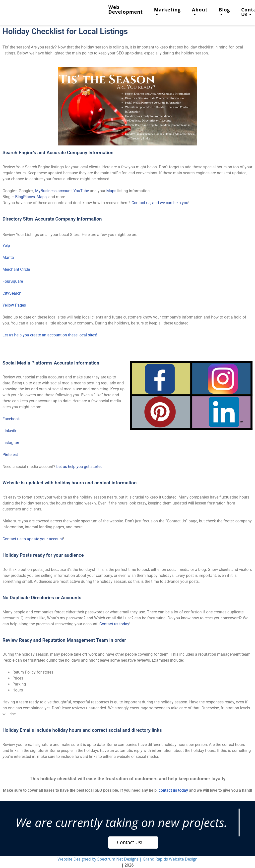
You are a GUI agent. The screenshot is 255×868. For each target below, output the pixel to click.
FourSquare (13, 281)
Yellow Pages (14, 305)
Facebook (11, 419)
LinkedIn (10, 431)
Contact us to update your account (33, 539)
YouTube (81, 191)
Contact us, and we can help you (160, 203)
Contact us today (114, 624)
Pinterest (10, 455)
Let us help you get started (79, 467)
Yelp (6, 246)
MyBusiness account (53, 191)
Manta (8, 257)
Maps (111, 191)
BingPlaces (25, 197)
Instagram (11, 443)
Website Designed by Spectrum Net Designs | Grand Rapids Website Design (127, 859)
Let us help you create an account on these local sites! (50, 335)
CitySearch (12, 293)
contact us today (173, 790)
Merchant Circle (16, 269)
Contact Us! (130, 842)
